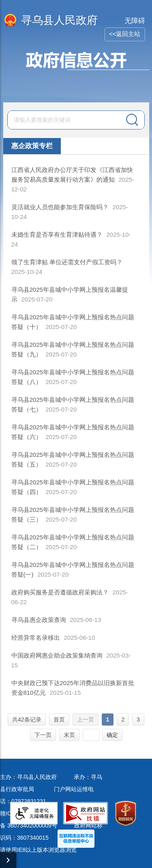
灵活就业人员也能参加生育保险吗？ (60, 207)
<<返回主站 (125, 34)
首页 (59, 719)
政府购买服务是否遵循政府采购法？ (60, 592)
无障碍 (135, 21)
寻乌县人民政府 (59, 20)
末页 (69, 735)
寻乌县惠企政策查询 (39, 620)
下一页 (43, 735)
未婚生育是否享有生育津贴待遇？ (57, 235)
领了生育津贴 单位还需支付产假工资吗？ (67, 262)
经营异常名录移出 (36, 638)
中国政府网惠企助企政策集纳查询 (57, 655)
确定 (112, 735)
